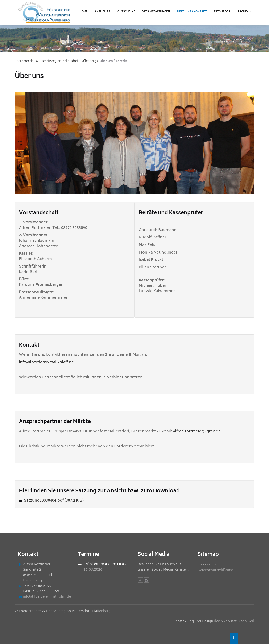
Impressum (207, 565)
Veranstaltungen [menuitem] (156, 12)
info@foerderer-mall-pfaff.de (46, 363)
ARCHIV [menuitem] (243, 12)
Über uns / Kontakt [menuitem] (192, 12)
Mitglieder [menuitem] (222, 12)
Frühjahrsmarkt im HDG (105, 565)
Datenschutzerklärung (215, 570)
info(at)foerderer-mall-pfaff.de (47, 597)
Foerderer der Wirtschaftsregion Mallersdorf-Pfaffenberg (55, 61)
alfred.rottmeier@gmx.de (197, 432)
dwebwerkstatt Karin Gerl (234, 622)
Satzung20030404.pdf (54, 501)
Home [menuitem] (84, 12)
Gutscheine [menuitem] (126, 12)
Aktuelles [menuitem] (103, 12)
